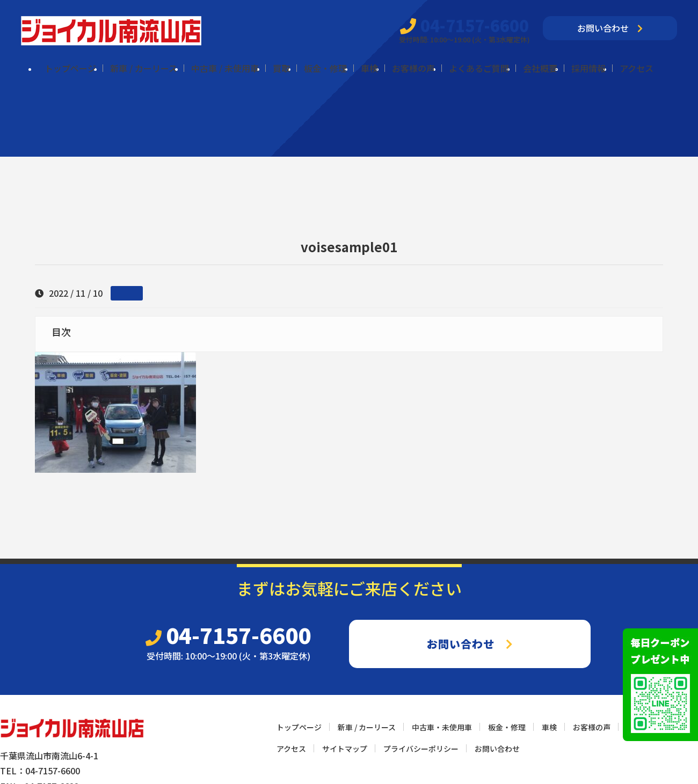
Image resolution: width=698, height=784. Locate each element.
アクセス (637, 68)
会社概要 (540, 68)
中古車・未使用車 (442, 727)
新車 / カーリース (144, 68)
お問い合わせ (610, 28)
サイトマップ (345, 749)
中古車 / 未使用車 (225, 68)
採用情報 (588, 68)
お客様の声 (413, 68)
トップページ (70, 68)
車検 (369, 68)
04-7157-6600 (464, 25)
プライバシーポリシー (421, 749)
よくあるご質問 (479, 68)
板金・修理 (325, 68)
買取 (281, 68)
